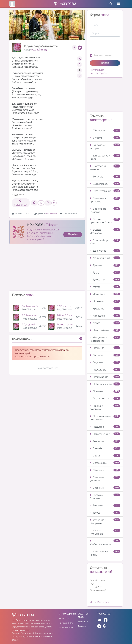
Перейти (73, 234)
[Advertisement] (47, 268)
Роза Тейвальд (39, 50)
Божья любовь (105, 184)
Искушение (105, 294)
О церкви (105, 362)
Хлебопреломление (105, 543)
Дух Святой (105, 280)
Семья (105, 456)
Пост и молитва (105, 398)
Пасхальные (105, 370)
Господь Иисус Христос (105, 242)
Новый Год (105, 348)
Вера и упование (105, 191)
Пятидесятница (105, 434)
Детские (105, 265)
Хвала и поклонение (105, 532)
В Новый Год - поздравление (72, 315)
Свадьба (105, 448)
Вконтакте (83, 622)
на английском (66, 627)
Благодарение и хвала (105, 157)
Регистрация (97, 70)
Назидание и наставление (105, 339)
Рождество (105, 441)
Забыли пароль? (98, 73)
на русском (64, 618)
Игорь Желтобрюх (100, 602)
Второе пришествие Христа (105, 221)
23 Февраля (105, 131)
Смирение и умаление (105, 479)
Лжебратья (105, 316)
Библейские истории (105, 147)
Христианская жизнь (105, 553)
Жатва (105, 287)
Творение (105, 505)
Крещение (105, 309)
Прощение (105, 427)
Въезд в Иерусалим (105, 231)
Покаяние (105, 391)
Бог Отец (105, 177)
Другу (105, 272)
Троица (105, 513)
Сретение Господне (105, 497)
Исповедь (105, 301)
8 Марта (105, 138)
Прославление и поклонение (105, 418)
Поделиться (21, 203)
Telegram (82, 626)
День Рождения (105, 258)
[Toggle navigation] (119, 4)
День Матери (105, 251)
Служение (105, 470)
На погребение (105, 330)
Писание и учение (105, 384)
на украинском (66, 623)
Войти (105, 63)
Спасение (105, 488)
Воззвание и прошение (105, 200)
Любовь (105, 323)
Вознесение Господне (105, 210)
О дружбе (105, 355)
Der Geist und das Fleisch (70, 325)
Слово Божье (105, 463)
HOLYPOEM (35, 225)
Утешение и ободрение (105, 522)
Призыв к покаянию (105, 407)
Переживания (105, 377)
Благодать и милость (105, 168)
